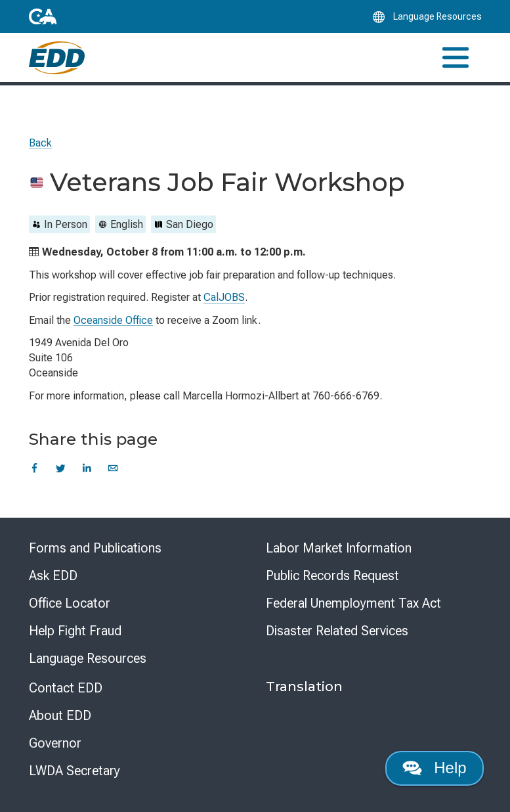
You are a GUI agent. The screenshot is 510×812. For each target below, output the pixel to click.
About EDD (60, 715)
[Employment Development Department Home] (57, 58)
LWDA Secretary (74, 771)
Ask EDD (53, 575)
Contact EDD (66, 688)
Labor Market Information (339, 548)
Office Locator (70, 603)
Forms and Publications (95, 548)
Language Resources (88, 658)
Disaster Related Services (337, 631)
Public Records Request (332, 575)
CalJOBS (224, 297)
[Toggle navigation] (456, 57)
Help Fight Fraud (75, 631)
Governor (55, 743)
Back (40, 143)
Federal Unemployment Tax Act (353, 603)
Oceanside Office (113, 320)
